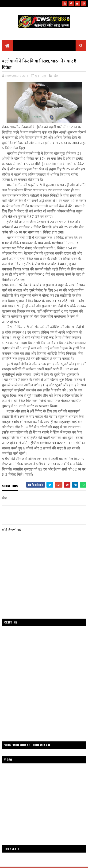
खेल (56, 76)
